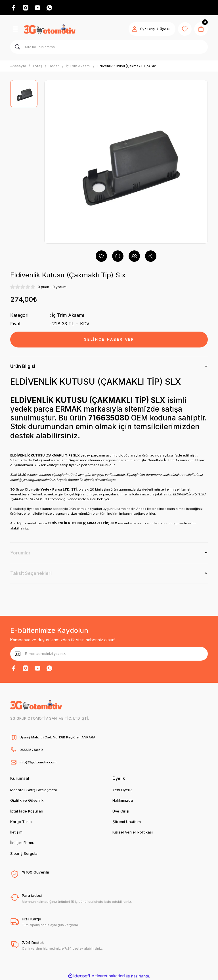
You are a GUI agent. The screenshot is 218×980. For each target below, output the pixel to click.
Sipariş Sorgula (24, 853)
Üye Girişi (121, 811)
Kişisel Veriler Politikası (133, 832)
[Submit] (18, 654)
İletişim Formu (22, 843)
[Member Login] (135, 29)
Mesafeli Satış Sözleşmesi (33, 790)
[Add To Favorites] (101, 256)
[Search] (109, 47)
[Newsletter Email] (109, 654)
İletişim (16, 832)
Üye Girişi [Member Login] (148, 29)
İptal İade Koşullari (27, 811)
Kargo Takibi (21, 822)
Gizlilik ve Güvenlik (27, 800)
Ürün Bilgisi (23, 366)
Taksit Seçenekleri (31, 573)
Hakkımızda (123, 800)
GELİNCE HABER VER (109, 339)
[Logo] (50, 29)
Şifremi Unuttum (127, 822)
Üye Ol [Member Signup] (165, 29)
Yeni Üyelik (122, 790)
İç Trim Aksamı (68, 315)
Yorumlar (20, 553)
